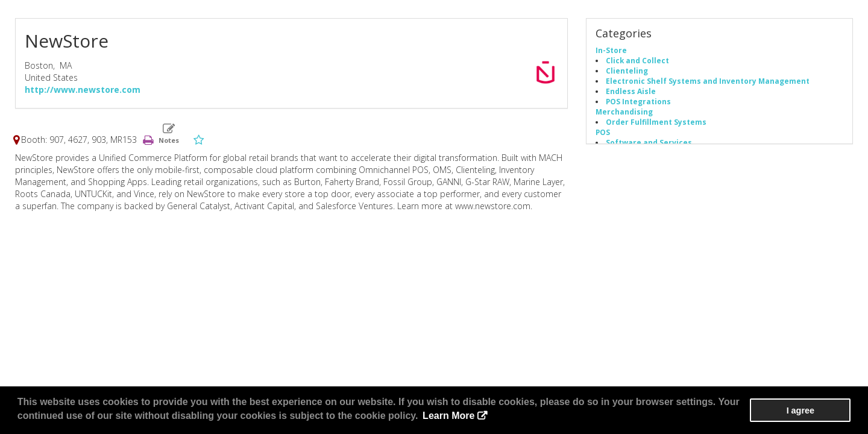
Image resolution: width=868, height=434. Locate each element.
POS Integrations (638, 102)
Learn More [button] (448, 416)
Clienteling (627, 71)
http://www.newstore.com (83, 90)
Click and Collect (637, 61)
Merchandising (624, 112)
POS (603, 133)
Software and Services (649, 143)
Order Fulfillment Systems (656, 122)
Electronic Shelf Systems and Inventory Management (708, 81)
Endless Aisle (631, 92)
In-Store (611, 51)
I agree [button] (814, 410)
